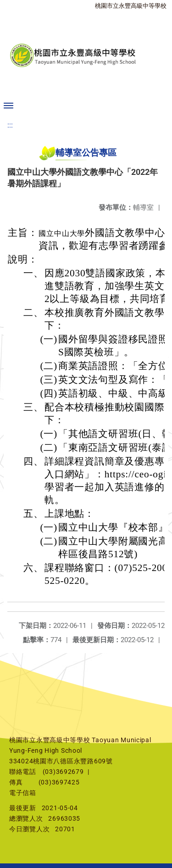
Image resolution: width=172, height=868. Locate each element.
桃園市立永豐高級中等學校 (131, 6)
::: (10, 125)
